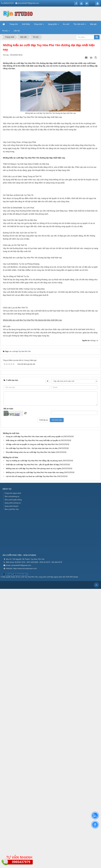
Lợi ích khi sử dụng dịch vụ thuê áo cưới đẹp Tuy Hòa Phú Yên (31, 756)
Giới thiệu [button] (26, 24)
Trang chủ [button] (14, 24)
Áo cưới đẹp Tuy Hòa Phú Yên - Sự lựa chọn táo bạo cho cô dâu (32, 728)
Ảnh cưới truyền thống (13, 779)
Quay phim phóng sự (13, 782)
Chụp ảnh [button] (39, 25)
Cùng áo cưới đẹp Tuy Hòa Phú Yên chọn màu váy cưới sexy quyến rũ (34, 716)
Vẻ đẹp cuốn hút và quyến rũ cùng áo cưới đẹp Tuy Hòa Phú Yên (32, 724)
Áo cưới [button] (66, 24)
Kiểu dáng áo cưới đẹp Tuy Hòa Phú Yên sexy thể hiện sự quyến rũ (33, 720)
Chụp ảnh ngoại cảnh (13, 772)
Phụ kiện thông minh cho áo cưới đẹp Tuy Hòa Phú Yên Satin (31, 732)
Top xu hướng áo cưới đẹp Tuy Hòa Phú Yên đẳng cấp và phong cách (34, 740)
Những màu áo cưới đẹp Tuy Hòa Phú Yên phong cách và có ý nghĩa (34, 748)
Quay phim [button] (53, 25)
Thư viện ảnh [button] (80, 25)
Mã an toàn (8, 688)
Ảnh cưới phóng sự (12, 776)
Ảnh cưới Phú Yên (12, 789)
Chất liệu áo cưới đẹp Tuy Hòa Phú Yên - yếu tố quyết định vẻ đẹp (32, 744)
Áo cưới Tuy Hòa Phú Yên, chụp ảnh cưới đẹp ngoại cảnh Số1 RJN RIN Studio (48, 856)
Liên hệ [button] (17, 31)
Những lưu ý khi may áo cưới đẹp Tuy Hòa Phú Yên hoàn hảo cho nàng (35, 752)
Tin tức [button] (6, 31)
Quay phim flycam (12, 785)
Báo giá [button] (93, 24)
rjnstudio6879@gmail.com (28, 3)
